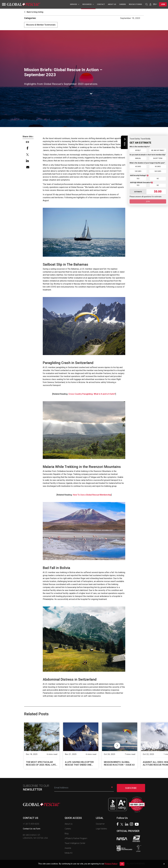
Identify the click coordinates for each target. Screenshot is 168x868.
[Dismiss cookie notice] (164, 864)
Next (117, 745)
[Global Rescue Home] (24, 4)
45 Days (138, 166)
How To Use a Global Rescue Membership (92, 495)
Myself (138, 150)
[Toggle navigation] (3, 4)
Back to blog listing (34, 12)
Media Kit (69, 853)
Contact (101, 4)
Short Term (158, 158)
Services (75, 4)
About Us (112, 4)
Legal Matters (101, 829)
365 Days (158, 171)
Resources (88, 4)
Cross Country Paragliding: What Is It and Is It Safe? (92, 394)
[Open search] (146, 4)
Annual (138, 158)
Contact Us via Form (32, 829)
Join (163, 4)
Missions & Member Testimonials (41, 25)
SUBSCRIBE (131, 788)
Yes (138, 178)
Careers (122, 4)
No (158, 178)
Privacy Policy (111, 864)
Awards (68, 848)
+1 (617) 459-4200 (31, 824)
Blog (67, 834)
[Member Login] (150, 4)
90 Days (158, 166)
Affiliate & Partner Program (76, 838)
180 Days (138, 171)
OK (122, 864)
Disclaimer (100, 824)
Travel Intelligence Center (75, 843)
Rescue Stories (135, 4)
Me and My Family (158, 150)
